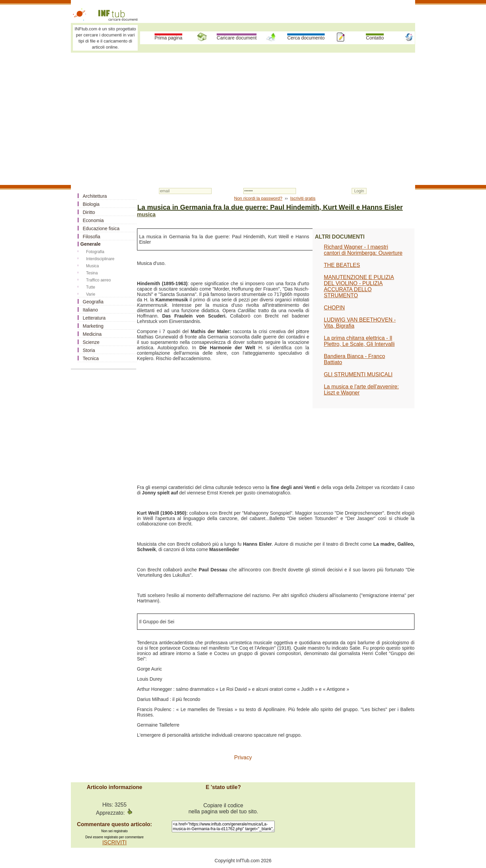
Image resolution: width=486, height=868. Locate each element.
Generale (90, 244)
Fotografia (95, 252)
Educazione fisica (101, 228)
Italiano (90, 310)
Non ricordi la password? (258, 198)
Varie (91, 294)
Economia (93, 220)
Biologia (91, 204)
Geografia (93, 302)
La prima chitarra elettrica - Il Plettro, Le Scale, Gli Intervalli (359, 341)
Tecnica (91, 358)
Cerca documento (306, 38)
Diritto (89, 212)
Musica (92, 266)
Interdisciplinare (100, 259)
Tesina (92, 273)
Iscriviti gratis (303, 198)
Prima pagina (169, 38)
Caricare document (237, 38)
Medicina (92, 334)
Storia (89, 350)
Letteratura (94, 318)
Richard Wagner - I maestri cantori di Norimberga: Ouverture (363, 250)
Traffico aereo (98, 280)
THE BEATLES (342, 265)
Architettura (95, 196)
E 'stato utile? (223, 787)
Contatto (375, 38)
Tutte (91, 287)
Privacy (243, 757)
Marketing (93, 326)
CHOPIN (334, 308)
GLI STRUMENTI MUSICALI (358, 374)
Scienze (91, 342)
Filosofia (91, 237)
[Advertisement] (243, 105)
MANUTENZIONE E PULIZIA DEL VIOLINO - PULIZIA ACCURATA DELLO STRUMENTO (359, 286)
